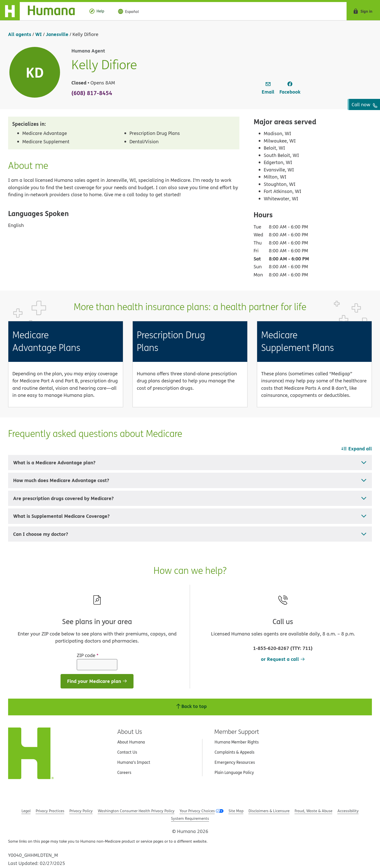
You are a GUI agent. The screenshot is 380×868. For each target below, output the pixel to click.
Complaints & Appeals (234, 752)
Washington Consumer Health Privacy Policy (136, 811)
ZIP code (88, 655)
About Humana (131, 742)
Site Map (236, 811)
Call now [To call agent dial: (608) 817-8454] (365, 104)
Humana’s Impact (134, 762)
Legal (26, 811)
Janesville (57, 34)
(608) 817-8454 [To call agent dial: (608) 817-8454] (92, 93)
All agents (20, 34)
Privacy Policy (81, 811)
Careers (124, 772)
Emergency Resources (235, 762)
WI (39, 34)
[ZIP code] (97, 665)
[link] (268, 88)
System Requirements (190, 818)
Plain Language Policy (234, 772)
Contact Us (127, 752)
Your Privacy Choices (197, 811)
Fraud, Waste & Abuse (313, 811)
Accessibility (348, 811)
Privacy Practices (50, 811)
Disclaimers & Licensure (269, 811)
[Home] (41, 11)
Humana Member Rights (237, 742)
